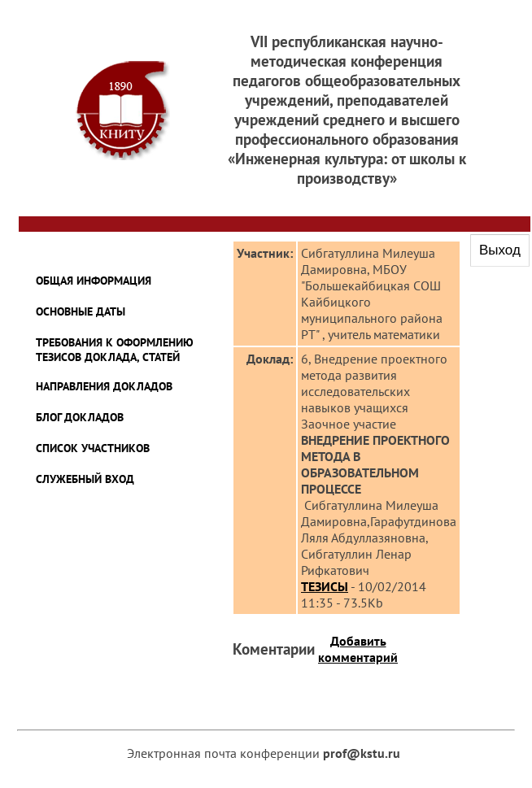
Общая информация (94, 281)
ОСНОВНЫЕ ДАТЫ (81, 311)
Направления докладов (104, 386)
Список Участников (93, 448)
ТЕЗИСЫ (325, 586)
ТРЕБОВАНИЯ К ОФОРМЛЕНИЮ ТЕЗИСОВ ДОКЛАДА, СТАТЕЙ (115, 350)
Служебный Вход (85, 479)
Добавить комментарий (358, 649)
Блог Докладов (80, 417)
